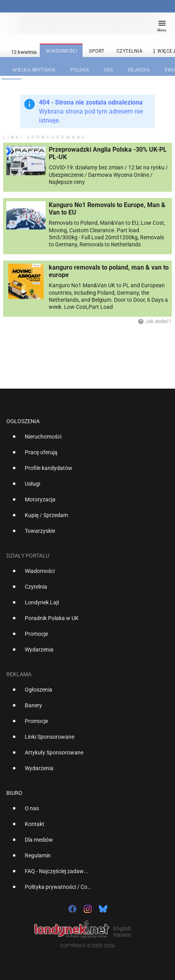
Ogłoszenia (23, 421)
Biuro (14, 793)
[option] (84, 440)
